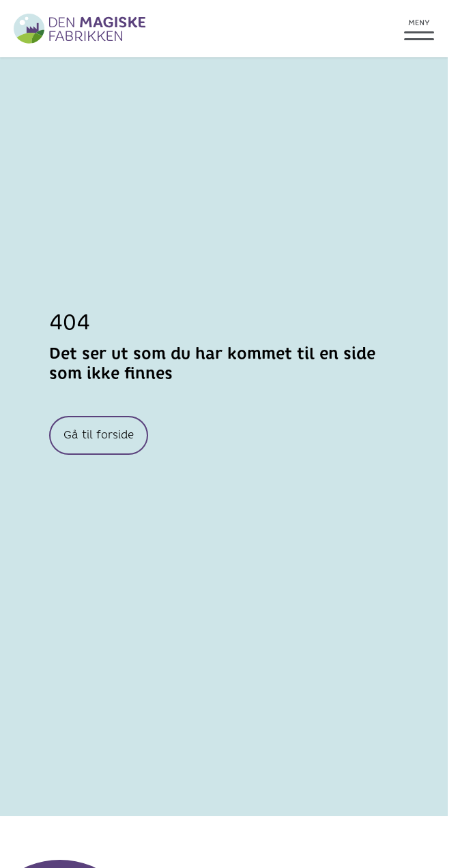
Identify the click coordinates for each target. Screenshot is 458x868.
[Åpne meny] (419, 29)
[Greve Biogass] (80, 29)
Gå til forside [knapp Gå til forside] (99, 435)
